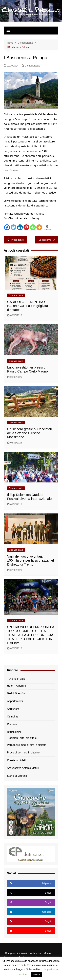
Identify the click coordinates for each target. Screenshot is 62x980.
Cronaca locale (32, 66)
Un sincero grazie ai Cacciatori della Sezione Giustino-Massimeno (30, 433)
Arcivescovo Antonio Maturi (23, 768)
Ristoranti (13, 724)
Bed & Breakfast (17, 693)
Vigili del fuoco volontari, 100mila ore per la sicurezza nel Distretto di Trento (31, 560)
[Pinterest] (26, 227)
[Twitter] (13, 227)
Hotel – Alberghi (16, 686)
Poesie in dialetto (17, 760)
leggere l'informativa (28, 969)
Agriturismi (13, 709)
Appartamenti (15, 701)
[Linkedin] (20, 227)
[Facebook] (7, 227)
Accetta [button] (36, 975)
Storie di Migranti (17, 776)
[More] (39, 227)
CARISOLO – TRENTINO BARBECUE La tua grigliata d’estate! (28, 306)
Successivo (47, 240)
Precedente (15, 240)
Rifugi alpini (14, 732)
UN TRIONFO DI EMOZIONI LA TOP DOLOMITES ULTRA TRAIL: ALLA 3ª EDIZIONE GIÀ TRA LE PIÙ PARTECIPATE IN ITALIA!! (31, 635)
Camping (12, 717)
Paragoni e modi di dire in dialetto (27, 745)
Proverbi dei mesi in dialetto (23, 753)
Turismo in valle (16, 679)
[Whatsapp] (33, 227)
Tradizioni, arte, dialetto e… (23, 738)
